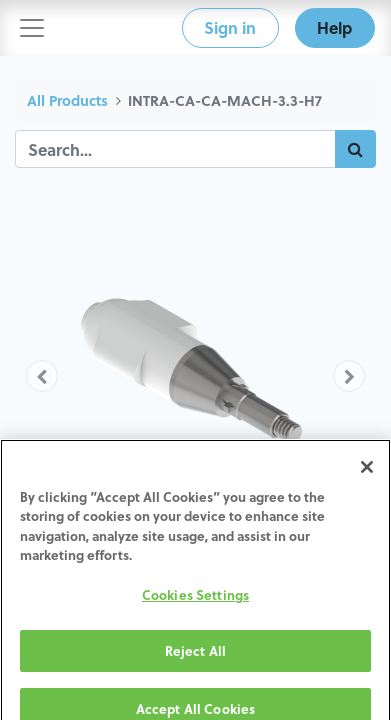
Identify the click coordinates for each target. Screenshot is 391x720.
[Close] (367, 480)
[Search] (355, 149)
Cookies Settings (195, 607)
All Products (67, 100)
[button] (42, 376)
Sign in (230, 27)
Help (334, 27)
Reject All (195, 663)
